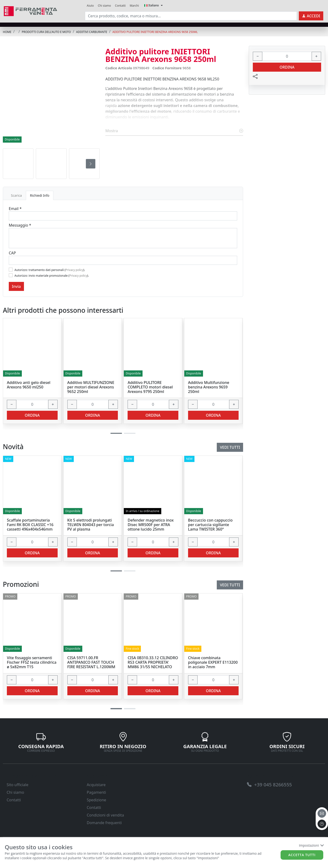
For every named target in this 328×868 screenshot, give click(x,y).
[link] (30, 11)
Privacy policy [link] (74, 270)
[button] (116, 709)
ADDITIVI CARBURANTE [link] (92, 32)
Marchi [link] (134, 6)
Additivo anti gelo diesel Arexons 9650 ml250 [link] (29, 385)
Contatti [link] (120, 6)
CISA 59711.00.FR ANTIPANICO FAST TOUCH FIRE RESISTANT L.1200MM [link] (91, 663)
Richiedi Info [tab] (40, 195)
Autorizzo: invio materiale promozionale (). (52, 276)
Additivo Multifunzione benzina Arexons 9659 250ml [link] (209, 387)
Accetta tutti (302, 855)
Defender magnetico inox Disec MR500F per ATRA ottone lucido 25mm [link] (151, 525)
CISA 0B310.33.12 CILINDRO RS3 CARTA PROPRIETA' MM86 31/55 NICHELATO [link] (153, 663)
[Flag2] (11, 275)
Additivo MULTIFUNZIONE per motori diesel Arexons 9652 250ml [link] (91, 387)
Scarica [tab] (16, 195)
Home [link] (7, 32)
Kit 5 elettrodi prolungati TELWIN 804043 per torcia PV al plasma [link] (91, 525)
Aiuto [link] (90, 6)
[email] (322, 813)
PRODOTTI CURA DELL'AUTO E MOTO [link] (46, 32)
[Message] (123, 238)
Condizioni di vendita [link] (105, 815)
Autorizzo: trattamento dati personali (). (50, 270)
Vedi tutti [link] (230, 585)
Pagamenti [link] (96, 792)
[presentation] (91, 164)
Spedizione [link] (97, 800)
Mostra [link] (174, 131)
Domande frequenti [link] (104, 823)
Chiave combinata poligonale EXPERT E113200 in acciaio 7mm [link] (213, 663)
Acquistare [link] (96, 785)
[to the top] (322, 824)
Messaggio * (20, 225)
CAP (12, 253)
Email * (15, 209)
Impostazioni (311, 845)
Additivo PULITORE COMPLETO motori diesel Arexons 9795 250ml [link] (150, 387)
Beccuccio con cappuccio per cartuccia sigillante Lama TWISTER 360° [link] (210, 525)
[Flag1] (11, 270)
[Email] (123, 216)
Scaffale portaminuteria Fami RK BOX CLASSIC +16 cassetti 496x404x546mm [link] (30, 525)
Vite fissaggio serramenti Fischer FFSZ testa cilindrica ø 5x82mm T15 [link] (32, 663)
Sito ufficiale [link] (18, 785)
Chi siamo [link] (104, 6)
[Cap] (123, 260)
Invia (16, 286)
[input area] (191, 16)
